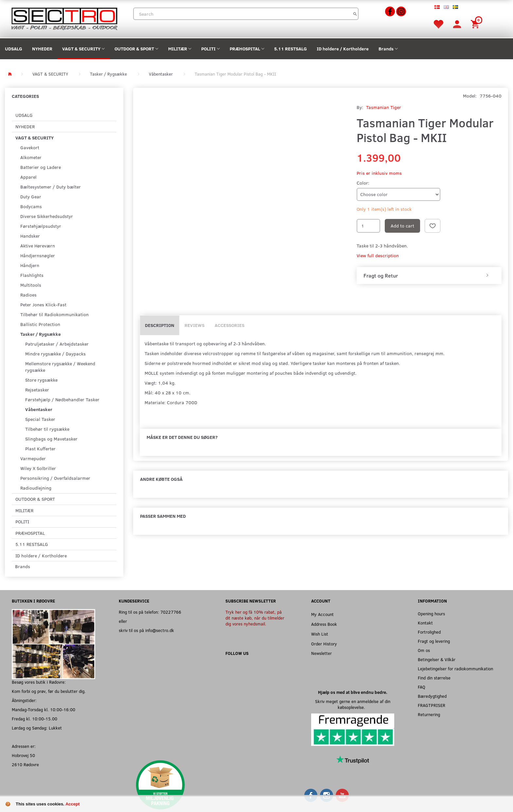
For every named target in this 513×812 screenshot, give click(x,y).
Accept (72, 804)
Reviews (195, 325)
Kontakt (425, 623)
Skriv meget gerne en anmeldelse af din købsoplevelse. (353, 704)
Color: (363, 183)
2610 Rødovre (25, 764)
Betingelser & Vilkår (437, 659)
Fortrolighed (429, 632)
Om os (424, 650)
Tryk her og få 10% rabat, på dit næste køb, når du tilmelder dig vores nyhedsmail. (255, 618)
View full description (378, 255)
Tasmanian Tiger (384, 107)
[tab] (429, 276)
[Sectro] (64, 18)
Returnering (429, 714)
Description (160, 325)
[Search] (355, 14)
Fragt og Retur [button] (381, 276)
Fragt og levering (434, 641)
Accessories (230, 325)
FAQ (422, 687)
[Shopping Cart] (476, 24)
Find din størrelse (434, 678)
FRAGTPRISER (432, 705)
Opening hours (431, 614)
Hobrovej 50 (23, 755)
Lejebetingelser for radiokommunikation (455, 668)
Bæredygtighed (432, 696)
